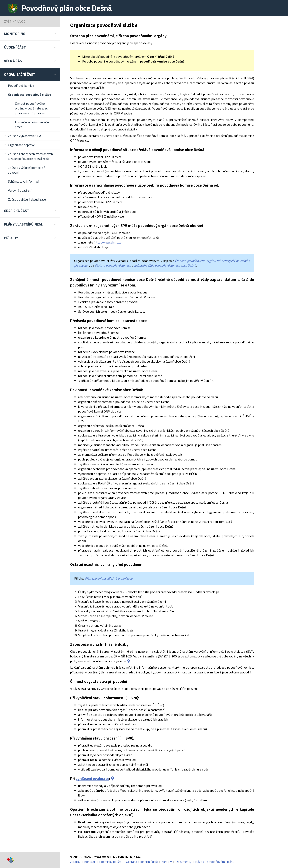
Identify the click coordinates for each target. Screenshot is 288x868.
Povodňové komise (21, 86)
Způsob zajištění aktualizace (27, 199)
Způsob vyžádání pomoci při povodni (27, 170)
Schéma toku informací (23, 181)
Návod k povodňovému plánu (215, 862)
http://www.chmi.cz (108, 242)
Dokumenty (183, 862)
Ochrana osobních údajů (142, 862)
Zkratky (76, 862)
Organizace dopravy (21, 145)
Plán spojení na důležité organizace (109, 578)
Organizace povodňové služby (29, 94)
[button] (30, 34)
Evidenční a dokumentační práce (32, 124)
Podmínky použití (111, 862)
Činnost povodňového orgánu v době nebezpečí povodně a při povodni (32, 108)
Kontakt (90, 862)
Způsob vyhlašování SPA (25, 136)
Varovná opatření (20, 190)
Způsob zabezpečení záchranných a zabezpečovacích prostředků (30, 156)
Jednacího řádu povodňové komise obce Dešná (165, 265)
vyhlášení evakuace (92, 778)
